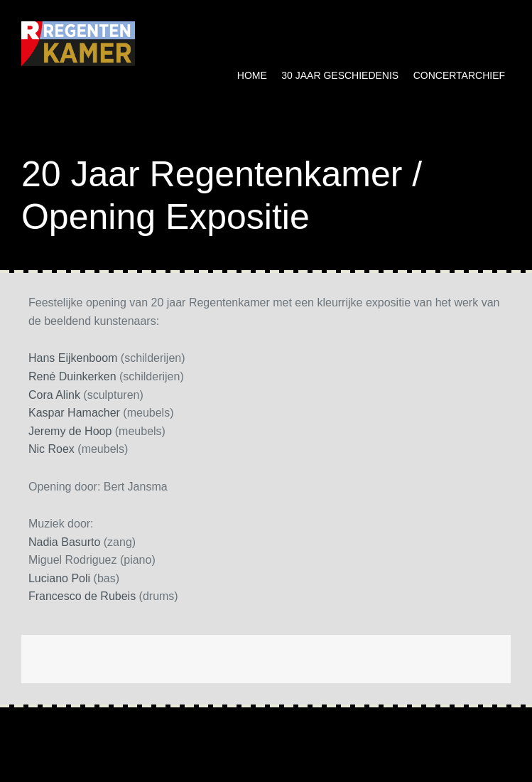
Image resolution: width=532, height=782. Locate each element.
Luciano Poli (59, 578)
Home (252, 75)
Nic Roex (51, 449)
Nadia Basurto (64, 542)
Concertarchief (459, 75)
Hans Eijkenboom (73, 358)
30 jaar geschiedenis (340, 75)
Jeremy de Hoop (70, 431)
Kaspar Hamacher (74, 413)
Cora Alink (54, 395)
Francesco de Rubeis (82, 596)
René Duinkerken (72, 376)
